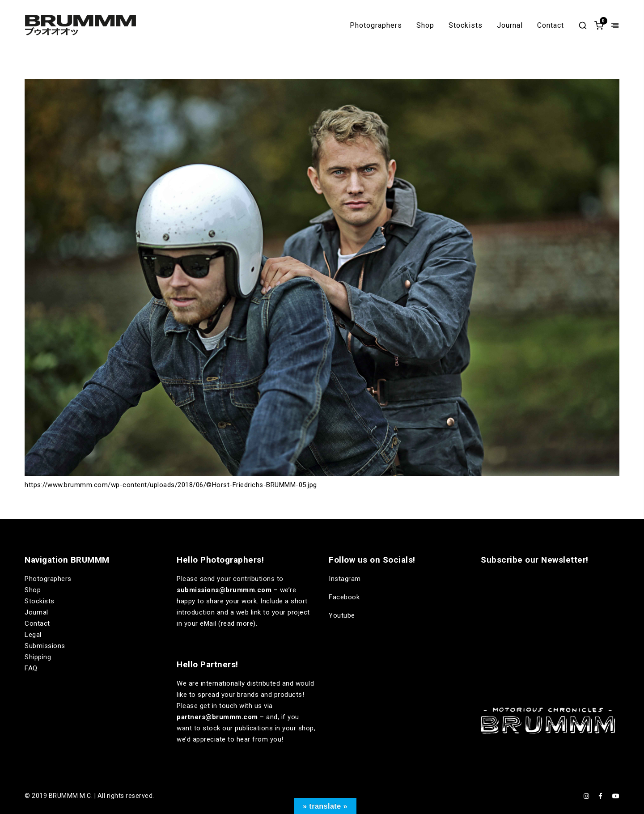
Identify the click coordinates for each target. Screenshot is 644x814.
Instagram (345, 579)
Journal (510, 25)
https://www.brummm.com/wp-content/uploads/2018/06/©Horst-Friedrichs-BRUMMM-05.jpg (171, 485)
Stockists (466, 25)
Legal (33, 635)
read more (237, 623)
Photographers (376, 25)
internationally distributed (241, 683)
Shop (425, 25)
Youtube (342, 615)
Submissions (45, 646)
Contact (551, 25)
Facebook (344, 597)
